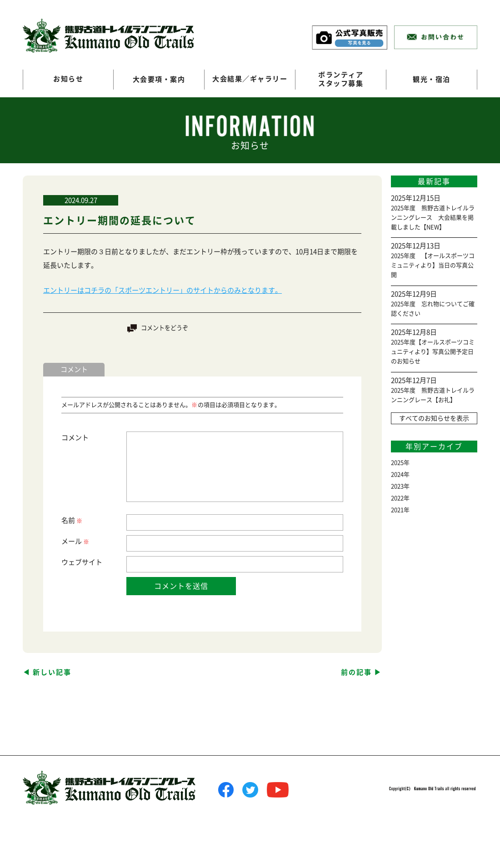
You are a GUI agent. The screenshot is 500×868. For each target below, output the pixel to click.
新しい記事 (52, 672)
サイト (92, 562)
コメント (75, 437)
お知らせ (68, 79)
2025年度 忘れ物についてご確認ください (433, 309)
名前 (71, 520)
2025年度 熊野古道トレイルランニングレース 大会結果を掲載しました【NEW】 (433, 218)
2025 (397, 463)
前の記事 (356, 672)
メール (75, 541)
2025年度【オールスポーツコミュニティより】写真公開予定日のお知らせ (433, 352)
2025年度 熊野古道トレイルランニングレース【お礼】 (433, 395)
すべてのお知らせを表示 (434, 418)
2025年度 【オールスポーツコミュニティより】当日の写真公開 (433, 265)
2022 (397, 498)
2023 (397, 486)
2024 (397, 474)
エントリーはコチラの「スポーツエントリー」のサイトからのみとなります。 (162, 290)
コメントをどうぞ (165, 328)
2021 (397, 510)
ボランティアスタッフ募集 (341, 79)
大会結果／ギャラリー (250, 79)
